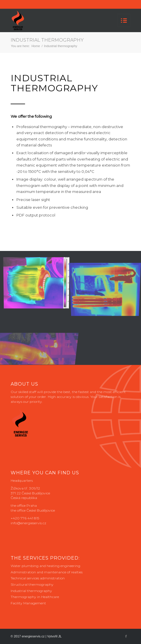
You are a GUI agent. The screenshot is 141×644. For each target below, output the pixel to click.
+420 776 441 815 (25, 518)
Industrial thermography (47, 40)
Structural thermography (32, 584)
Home (36, 46)
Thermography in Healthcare (35, 597)
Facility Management (28, 603)
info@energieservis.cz (28, 523)
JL (60, 636)
